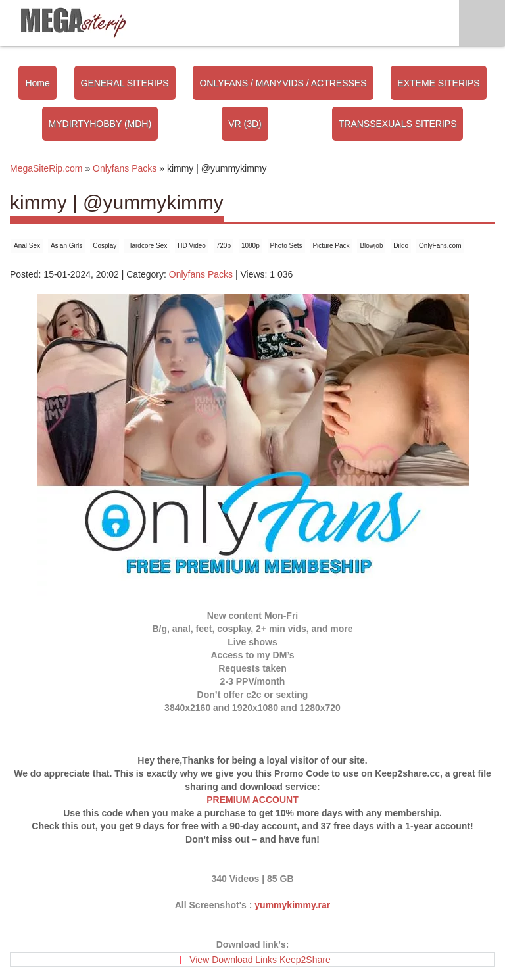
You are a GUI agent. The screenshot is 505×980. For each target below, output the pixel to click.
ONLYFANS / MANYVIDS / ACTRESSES (283, 83)
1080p (251, 246)
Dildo (401, 246)
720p (224, 246)
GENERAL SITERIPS (125, 83)
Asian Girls (66, 246)
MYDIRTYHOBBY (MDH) (100, 124)
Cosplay (105, 246)
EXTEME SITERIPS (438, 83)
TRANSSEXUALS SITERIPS (398, 124)
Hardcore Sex (147, 246)
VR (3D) (245, 124)
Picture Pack (331, 246)
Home (37, 83)
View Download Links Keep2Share (260, 960)
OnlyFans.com (440, 246)
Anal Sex (27, 246)
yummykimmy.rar (292, 905)
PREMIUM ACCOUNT (252, 800)
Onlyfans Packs (201, 274)
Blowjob (371, 246)
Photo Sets (286, 246)
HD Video (192, 246)
